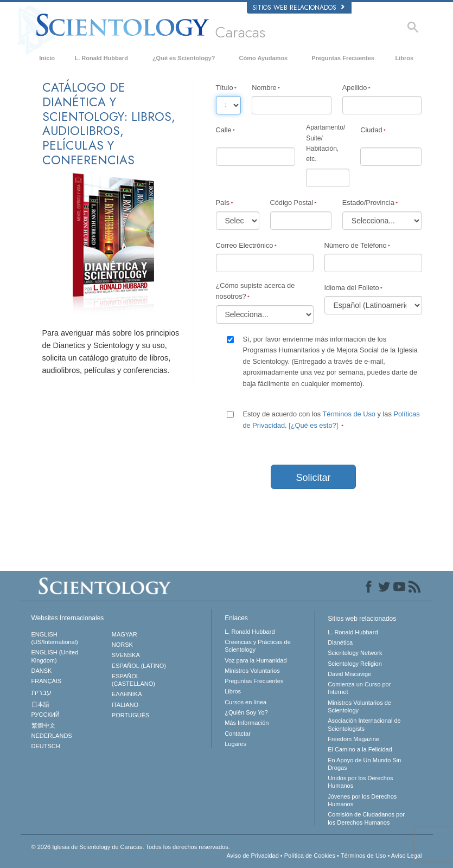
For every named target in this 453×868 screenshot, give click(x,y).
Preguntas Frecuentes (343, 58)
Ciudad (371, 130)
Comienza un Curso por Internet (359, 688)
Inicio (47, 58)
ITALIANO (125, 705)
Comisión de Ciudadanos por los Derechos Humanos (366, 818)
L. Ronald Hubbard (101, 58)
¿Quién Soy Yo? (246, 712)
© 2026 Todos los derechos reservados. (131, 847)
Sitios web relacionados (298, 8)
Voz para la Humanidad (256, 660)
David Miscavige (349, 674)
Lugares (235, 744)
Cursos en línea (245, 702)
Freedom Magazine (353, 739)
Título (225, 88)
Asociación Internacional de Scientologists (364, 724)
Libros (405, 58)
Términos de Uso (349, 414)
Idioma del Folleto (352, 288)
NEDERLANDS (52, 736)
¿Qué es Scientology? (184, 58)
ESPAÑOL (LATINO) (139, 666)
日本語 (40, 704)
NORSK (122, 645)
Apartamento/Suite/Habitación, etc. (326, 143)
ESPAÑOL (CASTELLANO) (133, 680)
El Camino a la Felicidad (360, 749)
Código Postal (292, 202)
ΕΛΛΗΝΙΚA (127, 694)
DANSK (42, 671)
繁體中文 (43, 725)
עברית (42, 692)
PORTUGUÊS (130, 715)
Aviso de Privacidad (252, 856)
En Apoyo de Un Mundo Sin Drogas (364, 764)
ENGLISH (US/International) (55, 638)
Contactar (238, 734)
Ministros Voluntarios (252, 671)
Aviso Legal (407, 856)
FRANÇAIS (47, 681)
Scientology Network (355, 653)
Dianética (340, 642)
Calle (224, 130)
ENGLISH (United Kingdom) (55, 656)
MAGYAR (125, 634)
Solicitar (313, 478)
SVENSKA (126, 655)
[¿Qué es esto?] (313, 425)
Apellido (355, 88)
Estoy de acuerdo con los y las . (331, 419)
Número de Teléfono (356, 245)
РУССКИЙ (46, 715)
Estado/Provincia (368, 202)
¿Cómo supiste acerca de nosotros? (256, 291)
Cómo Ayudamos (264, 58)
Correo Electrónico (245, 245)
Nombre (264, 88)
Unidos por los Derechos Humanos (360, 782)
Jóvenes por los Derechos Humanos (362, 800)
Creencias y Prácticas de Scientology (258, 646)
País (223, 202)
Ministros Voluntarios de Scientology (359, 706)
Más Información (247, 723)
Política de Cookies (310, 856)
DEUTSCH (46, 746)
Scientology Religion (355, 664)
